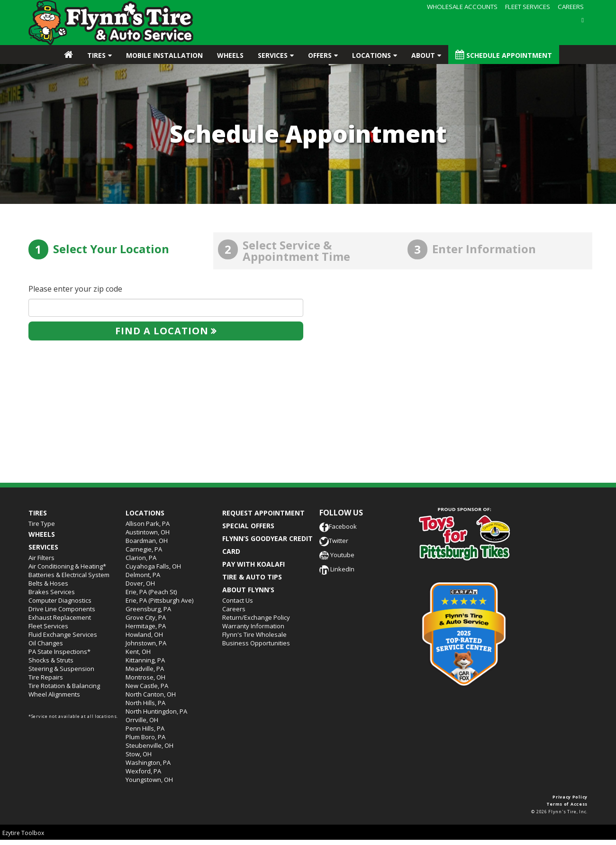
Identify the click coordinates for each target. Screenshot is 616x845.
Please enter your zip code (75, 289)
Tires (96, 55)
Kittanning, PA (145, 660)
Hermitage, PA (146, 626)
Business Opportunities (256, 643)
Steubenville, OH (149, 745)
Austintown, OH (148, 532)
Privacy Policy (570, 797)
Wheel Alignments (54, 694)
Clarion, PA (141, 558)
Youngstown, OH (149, 780)
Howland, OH (144, 634)
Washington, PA (148, 762)
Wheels (230, 55)
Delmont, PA (143, 575)
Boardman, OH (147, 541)
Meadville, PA (145, 669)
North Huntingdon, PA (156, 711)
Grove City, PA (146, 617)
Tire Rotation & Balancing (64, 686)
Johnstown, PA (146, 643)
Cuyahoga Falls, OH (153, 566)
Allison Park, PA (148, 524)
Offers (320, 55)
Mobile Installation (164, 55)
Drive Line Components (62, 609)
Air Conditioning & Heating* (67, 566)
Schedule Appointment (504, 55)
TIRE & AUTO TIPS (252, 577)
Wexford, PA (143, 771)
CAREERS (571, 7)
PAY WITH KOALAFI (254, 564)
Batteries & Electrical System (69, 575)
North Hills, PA (145, 703)
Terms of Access (567, 804)
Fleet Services (48, 626)
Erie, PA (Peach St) (151, 592)
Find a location (162, 331)
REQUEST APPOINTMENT (263, 513)
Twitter (334, 541)
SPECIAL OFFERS (248, 526)
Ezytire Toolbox (23, 833)
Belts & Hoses (48, 583)
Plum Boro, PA (145, 737)
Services (273, 55)
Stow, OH (139, 754)
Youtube (337, 555)
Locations (371, 55)
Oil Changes (46, 643)
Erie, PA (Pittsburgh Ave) (159, 600)
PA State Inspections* (59, 652)
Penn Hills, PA (145, 728)
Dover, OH (140, 583)
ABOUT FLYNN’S (248, 590)
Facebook (338, 526)
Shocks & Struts (51, 660)
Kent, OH (138, 652)
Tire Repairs (46, 677)
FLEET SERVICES (528, 7)
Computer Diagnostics (60, 600)
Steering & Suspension (61, 669)
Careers (234, 609)
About (423, 55)
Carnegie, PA (144, 549)
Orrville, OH (142, 720)
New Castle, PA (147, 686)
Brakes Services (52, 592)
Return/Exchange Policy (256, 617)
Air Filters (41, 558)
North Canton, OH (151, 694)
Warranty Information (253, 626)
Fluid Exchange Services (63, 634)
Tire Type (42, 524)
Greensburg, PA (148, 609)
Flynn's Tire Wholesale (254, 634)
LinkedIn (337, 569)
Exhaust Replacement (60, 617)
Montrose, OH (145, 677)
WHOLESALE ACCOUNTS (462, 7)
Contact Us (238, 600)
